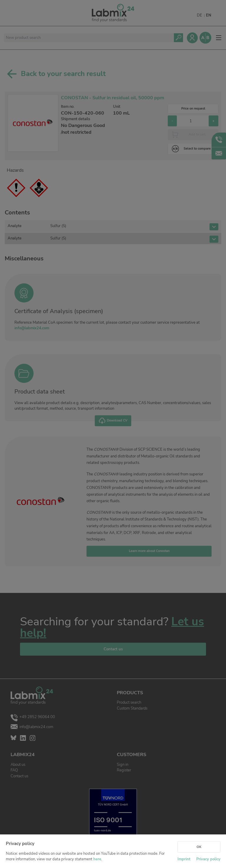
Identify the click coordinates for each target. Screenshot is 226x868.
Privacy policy (208, 859)
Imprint (184, 859)
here (97, 859)
